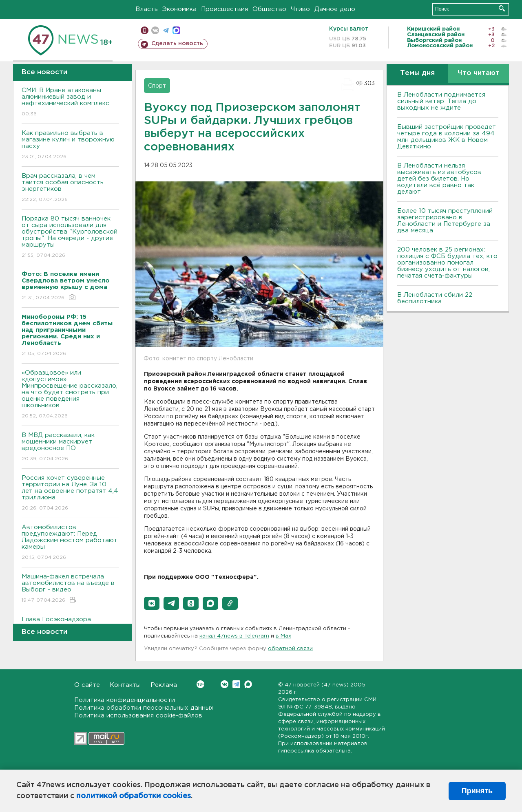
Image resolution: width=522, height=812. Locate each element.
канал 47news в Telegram (234, 636)
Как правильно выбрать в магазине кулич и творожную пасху (70, 145)
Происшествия (225, 9)
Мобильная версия (145, 30)
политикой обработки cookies (134, 796)
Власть (147, 9)
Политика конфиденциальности (125, 700)
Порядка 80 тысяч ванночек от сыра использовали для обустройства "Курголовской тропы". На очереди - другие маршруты (70, 237)
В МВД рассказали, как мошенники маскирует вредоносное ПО (70, 447)
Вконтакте (200, 684)
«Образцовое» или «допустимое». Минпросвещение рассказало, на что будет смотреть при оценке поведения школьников (70, 395)
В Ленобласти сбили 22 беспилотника (435, 298)
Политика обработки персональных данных (144, 708)
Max (248, 684)
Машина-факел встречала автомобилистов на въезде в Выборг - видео (70, 589)
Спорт (157, 86)
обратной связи (290, 649)
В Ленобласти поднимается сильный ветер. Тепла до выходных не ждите (441, 101)
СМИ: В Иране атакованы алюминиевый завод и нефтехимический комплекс (70, 103)
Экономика (179, 9)
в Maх (283, 636)
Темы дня (417, 73)
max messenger (176, 30)
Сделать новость (177, 44)
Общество (269, 9)
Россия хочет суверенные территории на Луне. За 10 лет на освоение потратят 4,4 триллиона (70, 493)
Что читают (479, 73)
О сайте (87, 685)
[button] (152, 603)
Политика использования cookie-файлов (138, 716)
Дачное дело (335, 9)
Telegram (236, 684)
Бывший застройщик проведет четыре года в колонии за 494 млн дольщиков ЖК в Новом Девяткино (447, 137)
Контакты (125, 685)
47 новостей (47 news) (317, 685)
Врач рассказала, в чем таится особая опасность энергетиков (70, 188)
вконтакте (155, 30)
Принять (477, 791)
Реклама (164, 685)
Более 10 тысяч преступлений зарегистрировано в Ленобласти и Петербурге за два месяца (445, 221)
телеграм (166, 30)
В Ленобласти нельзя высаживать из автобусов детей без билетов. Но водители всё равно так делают (439, 179)
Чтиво (300, 9)
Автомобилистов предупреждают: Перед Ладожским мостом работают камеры (70, 543)
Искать (502, 8)
